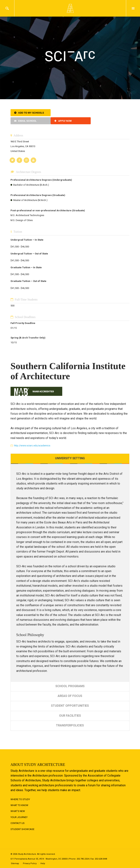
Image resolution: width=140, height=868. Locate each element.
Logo (70, 8)
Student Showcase (22, 829)
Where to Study (20, 799)
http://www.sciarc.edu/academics (32, 446)
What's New (18, 811)
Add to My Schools (31, 113)
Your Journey (19, 817)
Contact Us (18, 823)
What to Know (19, 805)
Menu (133, 8)
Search (7, 8)
